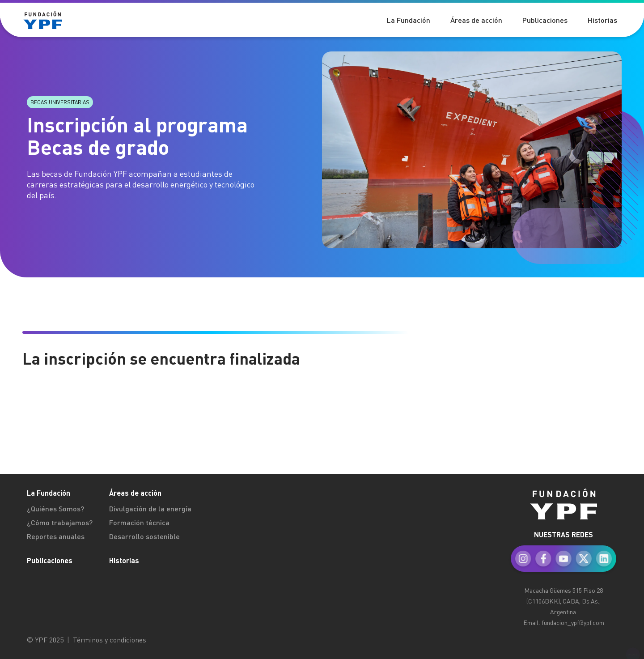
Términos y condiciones (110, 640)
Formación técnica (139, 522)
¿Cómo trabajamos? (60, 522)
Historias (124, 560)
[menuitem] (563, 550)
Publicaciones (50, 560)
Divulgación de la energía (150, 508)
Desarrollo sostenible (144, 536)
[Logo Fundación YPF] (49, 20)
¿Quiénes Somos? (55, 508)
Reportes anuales (56, 536)
